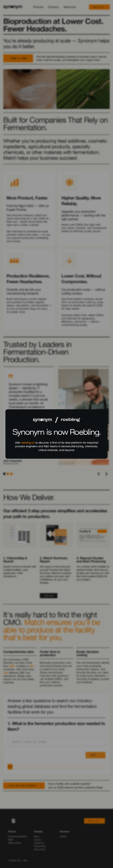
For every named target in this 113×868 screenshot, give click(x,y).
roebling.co (28, 443)
